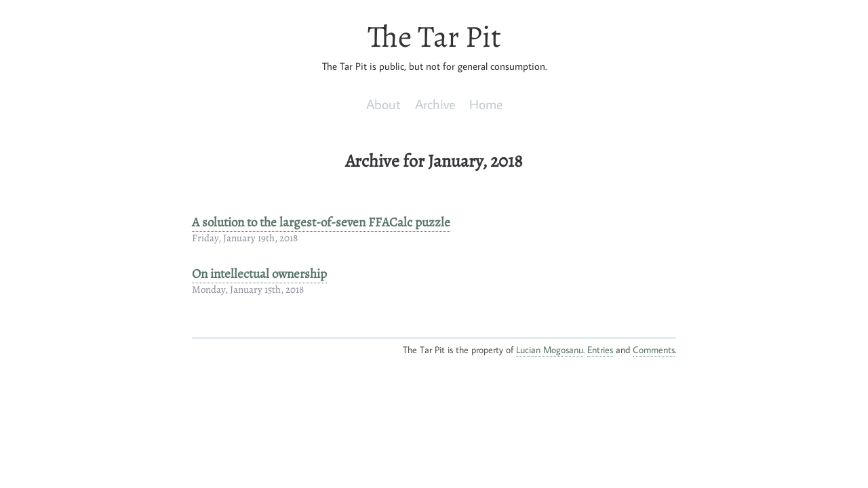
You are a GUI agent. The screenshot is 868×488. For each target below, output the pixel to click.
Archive (435, 104)
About (383, 104)
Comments (654, 350)
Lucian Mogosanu (550, 350)
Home (486, 104)
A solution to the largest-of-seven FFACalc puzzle (321, 222)
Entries (600, 350)
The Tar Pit (434, 37)
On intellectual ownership (259, 274)
